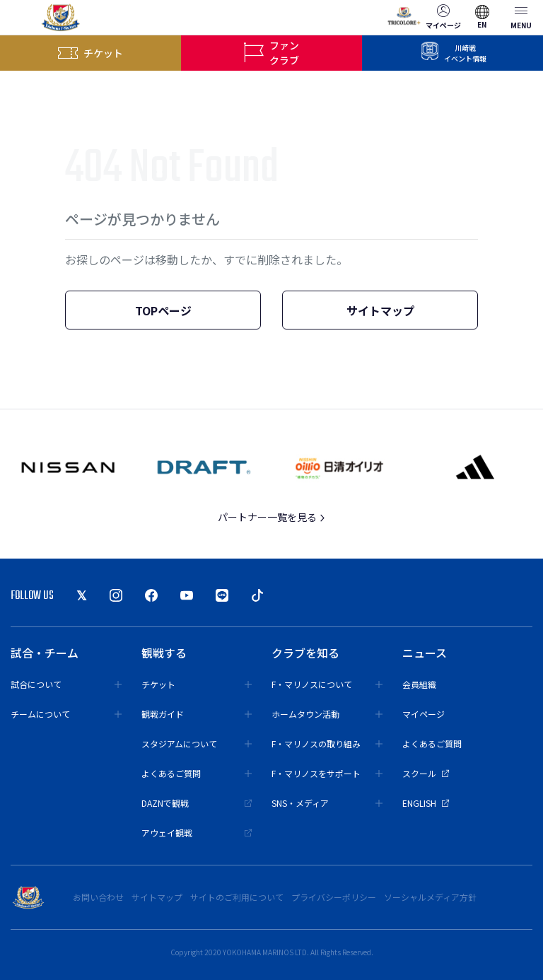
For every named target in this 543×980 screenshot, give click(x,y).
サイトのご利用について (237, 897)
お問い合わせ (98, 897)
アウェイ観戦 (197, 833)
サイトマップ (380, 310)
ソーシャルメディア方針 (430, 897)
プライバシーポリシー (334, 897)
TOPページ (163, 310)
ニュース (425, 653)
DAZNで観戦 (197, 803)
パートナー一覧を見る (272, 517)
